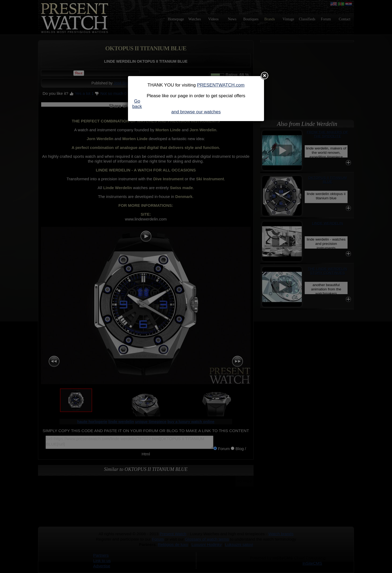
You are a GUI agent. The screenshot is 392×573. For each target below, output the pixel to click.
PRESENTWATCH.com (221, 85)
